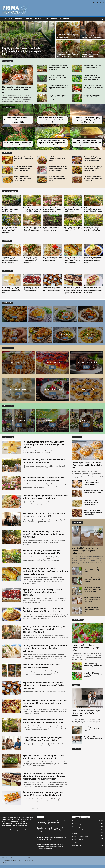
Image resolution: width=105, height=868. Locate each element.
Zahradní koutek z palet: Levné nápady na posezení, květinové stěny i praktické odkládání (32, 229)
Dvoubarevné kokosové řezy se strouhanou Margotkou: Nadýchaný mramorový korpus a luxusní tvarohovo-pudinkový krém (73, 291)
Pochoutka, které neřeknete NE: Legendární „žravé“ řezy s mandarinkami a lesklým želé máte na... (44, 444)
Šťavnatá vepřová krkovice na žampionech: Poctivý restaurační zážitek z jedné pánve (93, 260)
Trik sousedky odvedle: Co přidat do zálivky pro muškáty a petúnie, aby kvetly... (52, 209)
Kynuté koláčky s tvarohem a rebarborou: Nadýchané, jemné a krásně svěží (93, 178)
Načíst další (35, 808)
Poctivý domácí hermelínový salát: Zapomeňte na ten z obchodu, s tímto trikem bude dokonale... (45, 648)
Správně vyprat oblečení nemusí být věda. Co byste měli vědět (93, 729)
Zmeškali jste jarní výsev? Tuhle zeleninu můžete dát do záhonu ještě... (58, 87)
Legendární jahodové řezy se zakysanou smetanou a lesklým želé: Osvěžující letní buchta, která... (93, 290)
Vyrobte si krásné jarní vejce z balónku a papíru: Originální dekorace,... (85, 551)
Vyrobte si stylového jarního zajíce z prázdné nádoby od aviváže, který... (92, 599)
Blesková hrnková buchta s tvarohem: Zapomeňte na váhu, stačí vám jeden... (93, 512)
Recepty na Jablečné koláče (80, 836)
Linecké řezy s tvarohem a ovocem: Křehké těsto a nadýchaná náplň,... (92, 502)
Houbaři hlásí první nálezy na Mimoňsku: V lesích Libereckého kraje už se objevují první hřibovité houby (87, 143)
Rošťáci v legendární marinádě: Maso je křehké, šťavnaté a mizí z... (24, 159)
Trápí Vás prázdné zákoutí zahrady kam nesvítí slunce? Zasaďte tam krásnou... (92, 77)
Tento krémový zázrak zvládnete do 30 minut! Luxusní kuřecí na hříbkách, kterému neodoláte (68, 36)
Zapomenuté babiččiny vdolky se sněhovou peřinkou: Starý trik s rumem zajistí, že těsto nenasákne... (44, 685)
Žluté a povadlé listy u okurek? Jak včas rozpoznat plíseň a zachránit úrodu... (73, 209)
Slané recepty (76, 827)
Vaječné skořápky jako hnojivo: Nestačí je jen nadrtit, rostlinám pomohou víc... (58, 67)
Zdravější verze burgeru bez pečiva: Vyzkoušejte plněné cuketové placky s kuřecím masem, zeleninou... (72, 260)
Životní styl (65, 19)
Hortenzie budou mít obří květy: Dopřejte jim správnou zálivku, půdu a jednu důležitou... (11, 230)
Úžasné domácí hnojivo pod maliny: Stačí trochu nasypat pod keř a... (86, 648)
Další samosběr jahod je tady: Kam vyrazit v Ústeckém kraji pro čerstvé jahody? (52, 143)
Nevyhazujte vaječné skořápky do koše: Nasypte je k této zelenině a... (17, 89)
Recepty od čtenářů (78, 830)
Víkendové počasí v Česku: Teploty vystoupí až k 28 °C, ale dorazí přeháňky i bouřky (87, 120)
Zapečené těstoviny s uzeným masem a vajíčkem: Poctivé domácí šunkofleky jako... (23, 169)
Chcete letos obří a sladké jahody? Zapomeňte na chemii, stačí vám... (93, 675)
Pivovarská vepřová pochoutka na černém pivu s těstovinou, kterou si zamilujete (52, 259)
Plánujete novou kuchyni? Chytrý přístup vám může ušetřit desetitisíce (86, 713)
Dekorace (28, 19)
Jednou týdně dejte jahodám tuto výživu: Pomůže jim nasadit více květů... (93, 87)
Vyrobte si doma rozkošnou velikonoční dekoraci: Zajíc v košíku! (92, 570)
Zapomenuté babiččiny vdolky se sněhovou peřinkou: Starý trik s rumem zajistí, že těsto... (52, 289)
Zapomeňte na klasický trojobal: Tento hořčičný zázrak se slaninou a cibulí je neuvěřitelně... (67, 55)
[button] (102, 19)
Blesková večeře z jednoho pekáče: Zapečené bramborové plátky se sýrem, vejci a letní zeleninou (45, 703)
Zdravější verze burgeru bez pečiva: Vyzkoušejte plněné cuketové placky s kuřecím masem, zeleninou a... (45, 571)
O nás (68, 858)
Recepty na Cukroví (78, 839)
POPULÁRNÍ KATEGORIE (81, 817)
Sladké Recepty (76, 824)
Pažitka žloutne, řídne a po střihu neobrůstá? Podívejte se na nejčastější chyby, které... (91, 55)
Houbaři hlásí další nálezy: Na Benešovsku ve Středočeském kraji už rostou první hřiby (18, 120)
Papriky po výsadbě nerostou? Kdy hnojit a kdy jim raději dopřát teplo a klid (22, 51)
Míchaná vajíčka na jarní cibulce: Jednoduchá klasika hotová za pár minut (23, 178)
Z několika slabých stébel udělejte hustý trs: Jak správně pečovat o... (58, 77)
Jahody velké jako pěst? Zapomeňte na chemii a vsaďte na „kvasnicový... (93, 665)
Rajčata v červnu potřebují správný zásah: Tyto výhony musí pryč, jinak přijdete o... (93, 229)
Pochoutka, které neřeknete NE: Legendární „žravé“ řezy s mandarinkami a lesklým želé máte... (11, 290)
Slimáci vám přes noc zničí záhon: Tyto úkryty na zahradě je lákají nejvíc (73, 229)
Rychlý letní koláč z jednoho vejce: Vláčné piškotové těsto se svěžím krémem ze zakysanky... (43, 592)
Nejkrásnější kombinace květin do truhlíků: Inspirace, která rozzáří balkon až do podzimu (94, 209)
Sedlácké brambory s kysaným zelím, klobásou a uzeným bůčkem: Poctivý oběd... (93, 169)
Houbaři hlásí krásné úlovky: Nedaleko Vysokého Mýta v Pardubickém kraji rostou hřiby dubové (43, 534)
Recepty (18, 19)
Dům (46, 19)
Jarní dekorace (76, 845)
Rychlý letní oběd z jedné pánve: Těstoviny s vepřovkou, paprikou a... (58, 178)
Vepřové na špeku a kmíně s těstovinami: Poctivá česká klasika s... (57, 159)
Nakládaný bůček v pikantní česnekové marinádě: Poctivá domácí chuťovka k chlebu (93, 159)
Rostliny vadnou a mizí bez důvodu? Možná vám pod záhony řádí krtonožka (51, 229)
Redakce (62, 858)
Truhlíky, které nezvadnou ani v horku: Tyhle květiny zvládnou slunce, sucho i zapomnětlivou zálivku (44, 629)
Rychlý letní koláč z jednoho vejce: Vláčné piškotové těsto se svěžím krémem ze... (32, 289)
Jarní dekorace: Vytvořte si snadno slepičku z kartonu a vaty (92, 609)
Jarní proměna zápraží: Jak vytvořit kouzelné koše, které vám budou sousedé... (92, 590)
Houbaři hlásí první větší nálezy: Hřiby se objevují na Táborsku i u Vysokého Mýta (52, 120)
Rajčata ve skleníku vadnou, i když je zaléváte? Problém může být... (58, 97)
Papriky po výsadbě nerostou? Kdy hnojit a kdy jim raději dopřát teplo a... (11, 209)
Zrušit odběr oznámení (93, 858)
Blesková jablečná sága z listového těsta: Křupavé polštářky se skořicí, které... (87, 465)
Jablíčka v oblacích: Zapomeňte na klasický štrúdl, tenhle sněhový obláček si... (93, 483)
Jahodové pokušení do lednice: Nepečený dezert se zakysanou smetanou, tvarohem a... (58, 169)
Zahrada (38, 19)
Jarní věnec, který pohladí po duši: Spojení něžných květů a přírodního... (93, 580)
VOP (72, 858)
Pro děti (54, 19)
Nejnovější (8, 19)
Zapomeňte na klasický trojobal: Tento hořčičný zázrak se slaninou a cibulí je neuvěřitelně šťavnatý (50, 846)
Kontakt (77, 858)
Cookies (83, 858)
